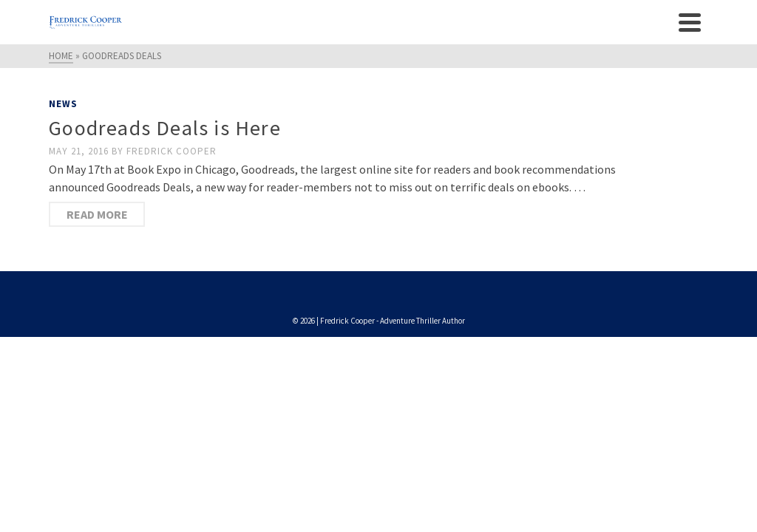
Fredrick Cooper (172, 151)
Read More (97, 214)
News (63, 104)
